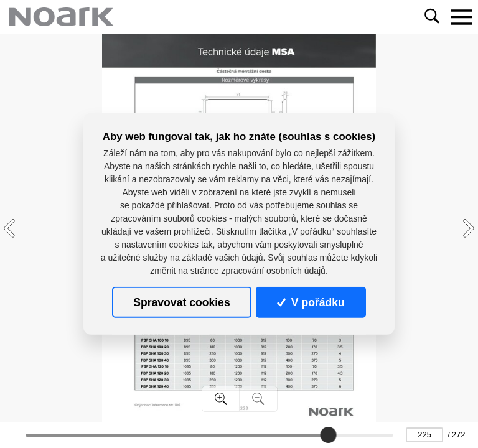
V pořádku (311, 302)
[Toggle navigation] (461, 17)
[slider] (328, 435)
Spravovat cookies (181, 302)
